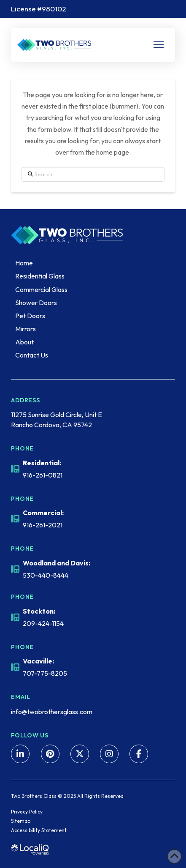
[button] (159, 45)
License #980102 (39, 9)
